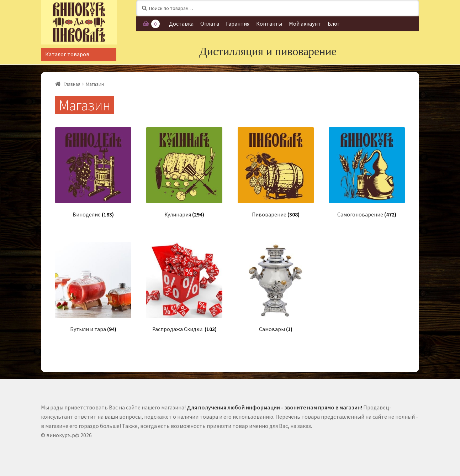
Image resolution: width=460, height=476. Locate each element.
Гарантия (238, 23)
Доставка (181, 23)
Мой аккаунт (305, 23)
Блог (334, 23)
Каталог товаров (67, 54)
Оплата (210, 23)
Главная (72, 84)
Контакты (269, 23)
